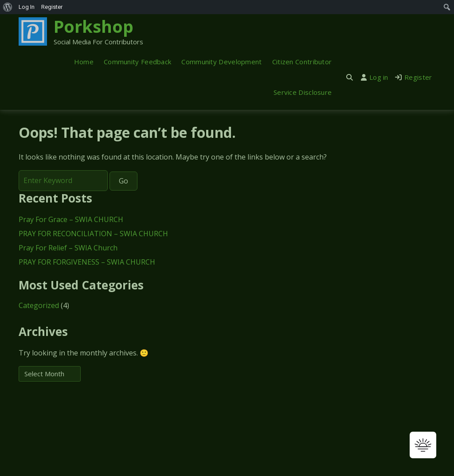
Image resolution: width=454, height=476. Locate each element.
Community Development (221, 62)
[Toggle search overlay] (350, 77)
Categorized (39, 305)
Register (414, 77)
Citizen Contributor (302, 62)
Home (84, 62)
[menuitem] (8, 7)
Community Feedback (137, 62)
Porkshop (94, 26)
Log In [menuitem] (27, 7)
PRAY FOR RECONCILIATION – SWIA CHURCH (93, 234)
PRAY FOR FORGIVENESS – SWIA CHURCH (87, 262)
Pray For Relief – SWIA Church (68, 248)
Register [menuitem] (52, 7)
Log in (375, 77)
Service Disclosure (303, 92)
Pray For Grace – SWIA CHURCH (71, 219)
